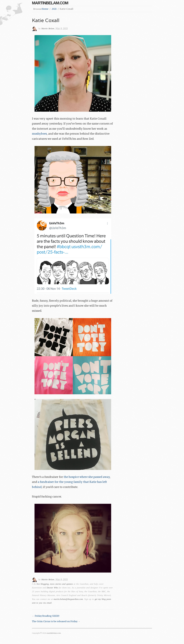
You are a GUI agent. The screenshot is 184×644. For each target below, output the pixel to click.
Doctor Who (52, 588)
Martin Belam (48, 28)
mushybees (39, 134)
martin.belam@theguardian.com (68, 599)
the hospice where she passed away (87, 477)
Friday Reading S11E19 (47, 616)
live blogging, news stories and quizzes (55, 584)
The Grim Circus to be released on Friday (55, 621)
